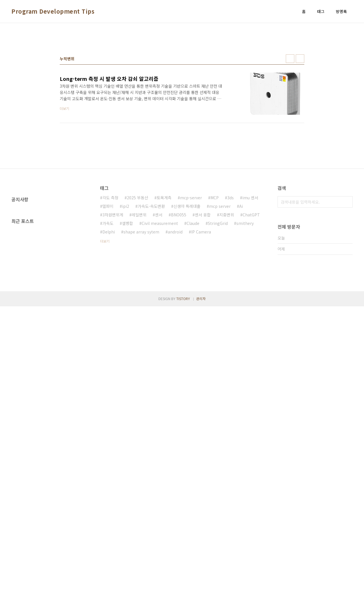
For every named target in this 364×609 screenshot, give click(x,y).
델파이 (108, 286)
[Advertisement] (182, 71)
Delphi (109, 311)
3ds (230, 277)
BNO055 (179, 294)
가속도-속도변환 (151, 286)
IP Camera (201, 311)
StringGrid (218, 303)
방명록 (341, 11)
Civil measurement (160, 303)
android (175, 311)
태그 (321, 11)
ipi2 (126, 286)
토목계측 (164, 277)
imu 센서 (250, 277)
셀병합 (128, 303)
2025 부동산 (137, 277)
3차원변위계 (113, 294)
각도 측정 (110, 277)
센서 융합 (203, 294)
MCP (215, 277)
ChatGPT (251, 294)
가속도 (108, 303)
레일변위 (139, 294)
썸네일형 (290, 138)
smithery (245, 303)
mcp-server (191, 277)
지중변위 (227, 294)
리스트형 (300, 138)
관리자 (201, 601)
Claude (193, 303)
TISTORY (183, 601)
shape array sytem (141, 311)
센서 (159, 294)
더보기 (105, 321)
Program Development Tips (53, 11)
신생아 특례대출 (187, 286)
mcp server (220, 286)
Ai (241, 286)
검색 (347, 282)
